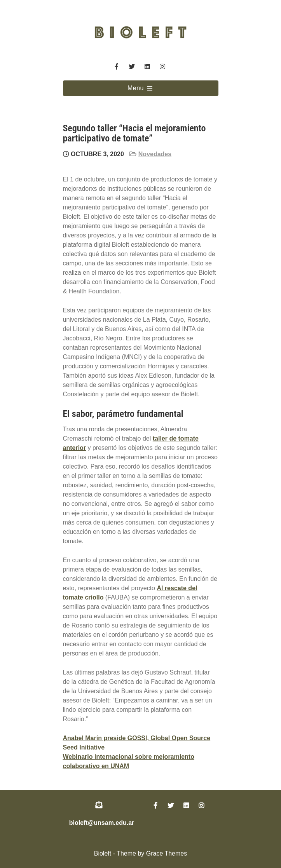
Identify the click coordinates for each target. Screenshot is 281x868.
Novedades (155, 154)
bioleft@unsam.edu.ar (102, 823)
